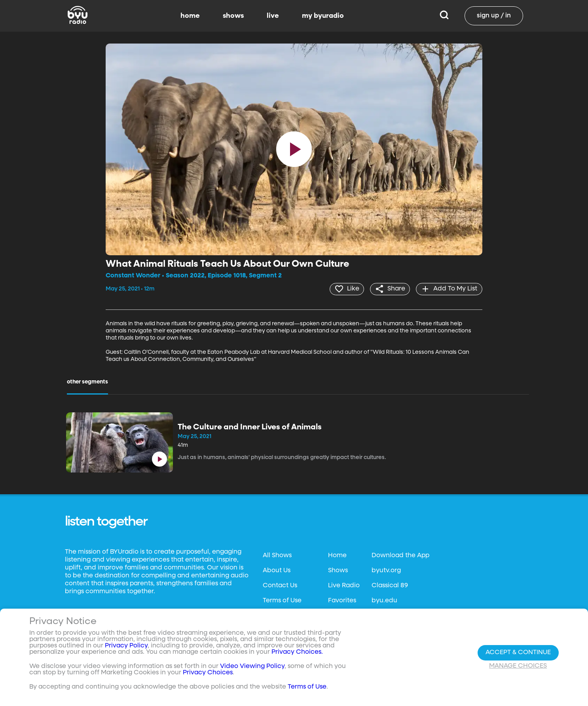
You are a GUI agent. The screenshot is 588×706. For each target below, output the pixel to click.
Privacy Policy (126, 646)
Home (337, 555)
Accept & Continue (518, 653)
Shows (338, 570)
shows (233, 16)
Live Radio (344, 585)
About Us (277, 570)
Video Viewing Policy (252, 666)
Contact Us (280, 585)
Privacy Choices (208, 673)
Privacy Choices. (297, 652)
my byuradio (323, 16)
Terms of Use (282, 600)
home (190, 16)
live (273, 16)
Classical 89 (390, 585)
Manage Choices (518, 666)
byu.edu (384, 600)
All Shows (277, 555)
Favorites (342, 600)
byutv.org (386, 570)
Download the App (400, 555)
